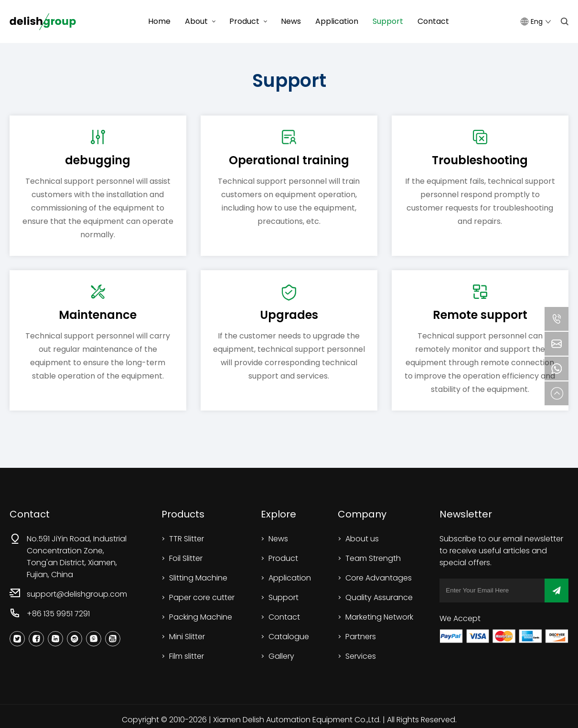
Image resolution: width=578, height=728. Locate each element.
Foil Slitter (186, 558)
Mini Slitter (187, 637)
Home (159, 21)
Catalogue (289, 637)
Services (361, 656)
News (291, 21)
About (196, 21)
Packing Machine (201, 617)
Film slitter (187, 656)
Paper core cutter (202, 597)
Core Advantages (379, 578)
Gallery (281, 656)
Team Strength (373, 558)
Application (337, 21)
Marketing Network (379, 617)
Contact (433, 21)
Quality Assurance (379, 597)
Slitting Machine (198, 578)
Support (388, 21)
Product (244, 21)
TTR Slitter (187, 539)
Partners (361, 637)
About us (362, 539)
